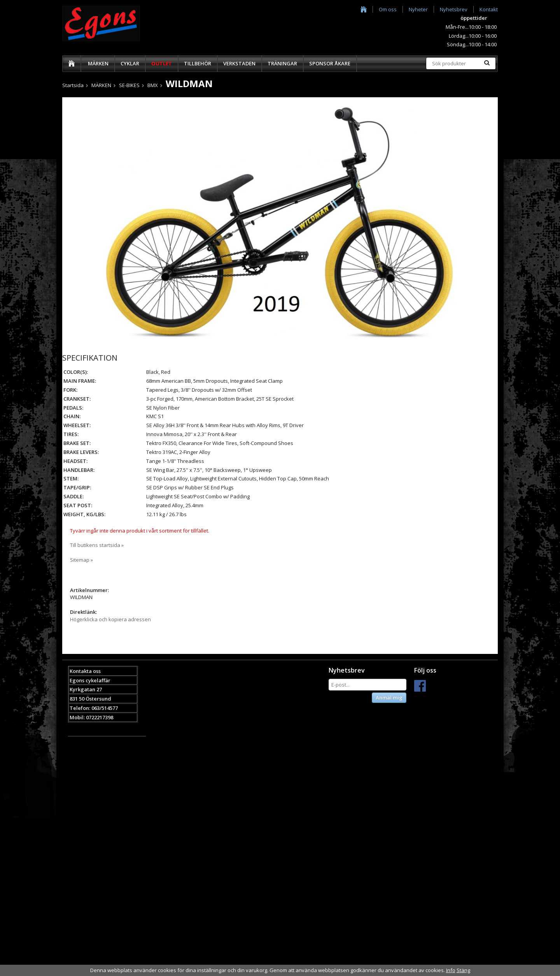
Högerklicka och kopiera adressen (110, 619)
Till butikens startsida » (97, 545)
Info (451, 970)
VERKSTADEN (239, 63)
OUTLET (162, 63)
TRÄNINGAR (282, 63)
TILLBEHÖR (198, 63)
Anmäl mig (389, 697)
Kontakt (489, 9)
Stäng (463, 970)
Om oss (388, 9)
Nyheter (418, 9)
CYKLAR (130, 63)
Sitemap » (81, 560)
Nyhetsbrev (454, 9)
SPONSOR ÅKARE (330, 63)
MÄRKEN (98, 63)
